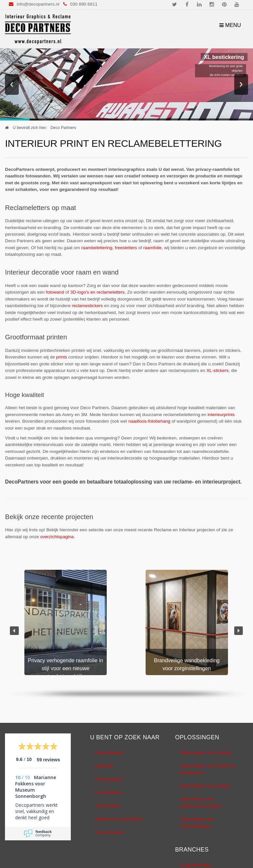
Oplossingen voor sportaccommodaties (200, 803)
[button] (14, 631)
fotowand (55, 292)
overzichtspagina (57, 537)
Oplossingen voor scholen (206, 753)
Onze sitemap (109, 753)
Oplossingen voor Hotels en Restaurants (207, 769)
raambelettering (97, 248)
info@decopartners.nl (38, 4)
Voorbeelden (107, 806)
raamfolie (153, 248)
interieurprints (221, 415)
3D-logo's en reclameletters (97, 292)
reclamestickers (87, 306)
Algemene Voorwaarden (119, 819)
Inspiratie (104, 766)
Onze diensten (109, 833)
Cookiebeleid (108, 792)
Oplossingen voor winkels (205, 786)
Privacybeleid (108, 779)
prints (61, 357)
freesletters (126, 248)
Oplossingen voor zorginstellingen (197, 823)
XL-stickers (218, 371)
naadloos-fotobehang (149, 421)
